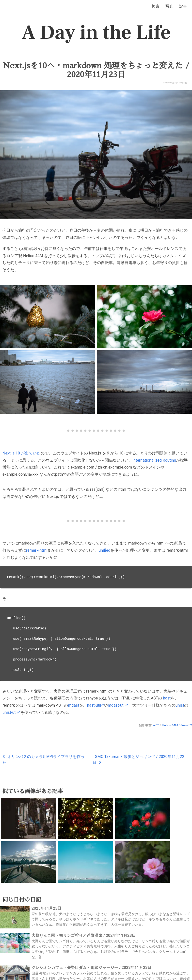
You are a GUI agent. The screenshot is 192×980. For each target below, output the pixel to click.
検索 (156, 6)
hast (167, 698)
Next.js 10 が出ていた (22, 453)
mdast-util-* (118, 705)
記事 (183, 6)
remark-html (37, 550)
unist (180, 705)
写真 (169, 6)
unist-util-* (11, 712)
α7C (156, 725)
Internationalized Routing (154, 460)
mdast (73, 705)
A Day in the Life (96, 33)
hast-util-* (95, 705)
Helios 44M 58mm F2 (177, 725)
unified (104, 550)
